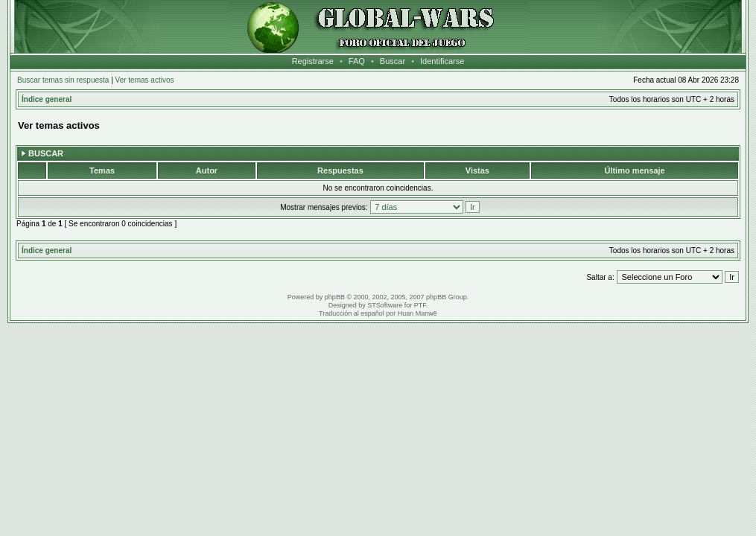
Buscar (393, 61)
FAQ (357, 61)
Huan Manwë (417, 313)
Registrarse (313, 61)
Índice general (47, 99)
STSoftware (385, 305)
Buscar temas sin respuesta (63, 80)
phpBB (335, 297)
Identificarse (442, 61)
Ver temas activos (145, 80)
